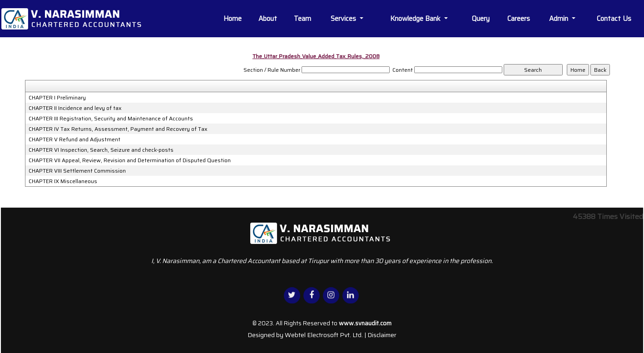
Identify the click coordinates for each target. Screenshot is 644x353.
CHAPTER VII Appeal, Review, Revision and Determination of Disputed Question (130, 160)
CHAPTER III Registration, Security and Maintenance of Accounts (111, 119)
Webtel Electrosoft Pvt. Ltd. (324, 335)
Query (481, 19)
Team (302, 19)
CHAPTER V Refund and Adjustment (74, 139)
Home (233, 19)
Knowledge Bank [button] (416, 19)
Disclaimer (382, 335)
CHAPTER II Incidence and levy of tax (75, 108)
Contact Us (614, 19)
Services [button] (344, 19)
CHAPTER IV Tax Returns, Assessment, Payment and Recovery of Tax (118, 129)
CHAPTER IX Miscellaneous (63, 181)
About (268, 19)
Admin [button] (560, 19)
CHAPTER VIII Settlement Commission (77, 171)
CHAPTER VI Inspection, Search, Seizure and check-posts (101, 150)
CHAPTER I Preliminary (57, 98)
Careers (519, 19)
